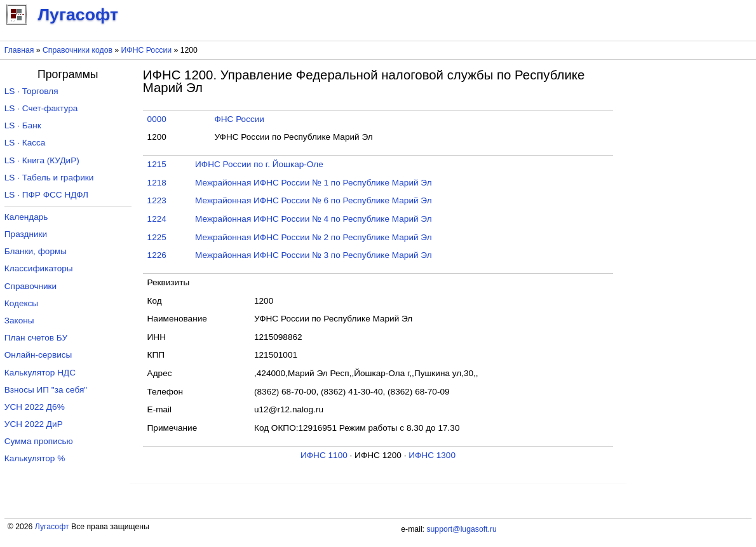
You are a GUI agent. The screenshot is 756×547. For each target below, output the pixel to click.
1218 (157, 183)
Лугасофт (52, 527)
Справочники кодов (78, 50)
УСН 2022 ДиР (34, 424)
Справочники (30, 286)
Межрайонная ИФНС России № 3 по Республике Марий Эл (314, 255)
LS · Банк (23, 125)
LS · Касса (25, 143)
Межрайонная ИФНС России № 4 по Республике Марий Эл (314, 219)
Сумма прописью (39, 441)
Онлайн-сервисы (38, 355)
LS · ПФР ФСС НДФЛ (46, 195)
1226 (157, 255)
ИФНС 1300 (432, 455)
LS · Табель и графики (49, 178)
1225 (157, 237)
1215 (157, 164)
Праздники (26, 234)
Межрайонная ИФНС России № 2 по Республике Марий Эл (314, 237)
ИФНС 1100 (324, 455)
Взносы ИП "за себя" (46, 390)
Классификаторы (39, 268)
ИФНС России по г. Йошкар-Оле (259, 164)
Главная (19, 50)
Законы (19, 321)
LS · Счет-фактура (41, 108)
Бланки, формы (36, 251)
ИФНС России (147, 50)
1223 (157, 200)
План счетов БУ (36, 338)
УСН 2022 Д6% (35, 407)
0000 (157, 119)
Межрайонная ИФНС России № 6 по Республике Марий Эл (314, 200)
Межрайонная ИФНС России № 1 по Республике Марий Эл (314, 183)
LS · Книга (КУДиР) (42, 160)
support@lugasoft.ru (461, 529)
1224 (157, 219)
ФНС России (239, 119)
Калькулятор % (35, 458)
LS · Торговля (31, 91)
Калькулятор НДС (40, 373)
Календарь (26, 217)
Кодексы (21, 303)
